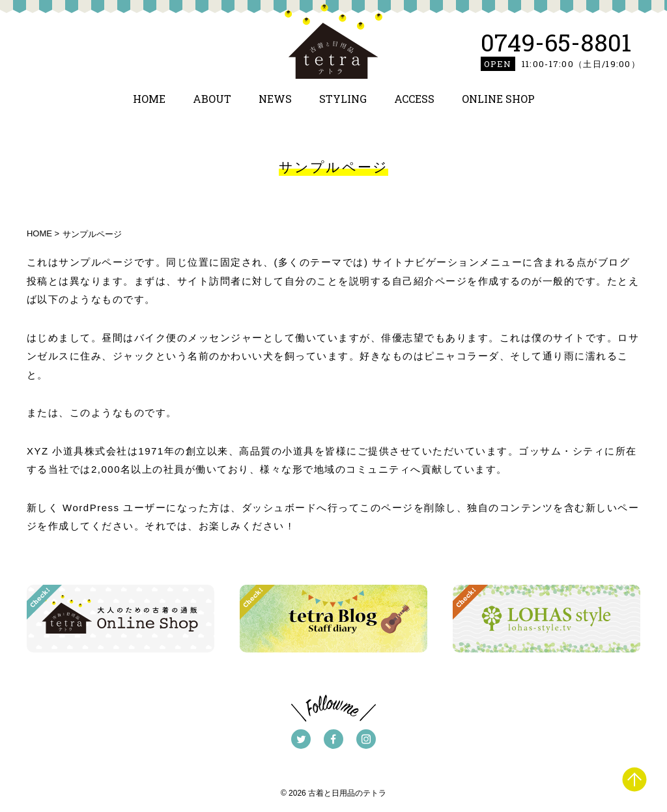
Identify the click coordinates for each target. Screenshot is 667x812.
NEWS (275, 99)
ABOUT (212, 99)
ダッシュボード (279, 508)
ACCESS (414, 99)
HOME (149, 99)
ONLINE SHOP (498, 99)
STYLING (343, 99)
